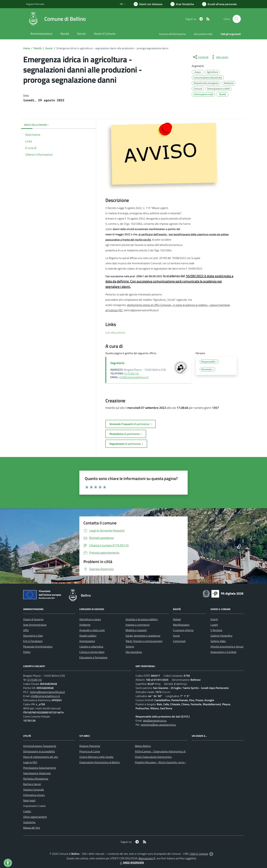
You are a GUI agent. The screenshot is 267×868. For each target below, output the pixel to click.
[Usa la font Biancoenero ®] (148, 4)
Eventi (214, 619)
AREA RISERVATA (131, 863)
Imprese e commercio (138, 625)
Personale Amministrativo (38, 646)
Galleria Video (218, 641)
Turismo (130, 646)
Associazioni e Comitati (223, 652)
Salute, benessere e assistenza (143, 636)
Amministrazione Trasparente (40, 746)
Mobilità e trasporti (136, 630)
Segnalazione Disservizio (37, 773)
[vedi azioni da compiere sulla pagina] (219, 57)
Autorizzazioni (87, 641)
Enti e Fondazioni (33, 641)
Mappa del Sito (32, 828)
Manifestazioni (181, 625)
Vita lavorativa (134, 652)
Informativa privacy (34, 795)
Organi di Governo (33, 619)
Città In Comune (199, 854)
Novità (38, 48)
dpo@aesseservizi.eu (155, 721)
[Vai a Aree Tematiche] (182, 4)
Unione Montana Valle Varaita (96, 757)
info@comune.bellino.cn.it (134, 377)
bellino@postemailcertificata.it (48, 692)
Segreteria (117, 363)
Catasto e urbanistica (91, 646)
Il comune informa (183, 630)
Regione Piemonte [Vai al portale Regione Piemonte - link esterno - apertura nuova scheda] (35, 4)
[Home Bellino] (56, 19)
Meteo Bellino (143, 746)
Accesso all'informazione (172, 34)
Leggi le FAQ (30, 762)
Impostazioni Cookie (34, 806)
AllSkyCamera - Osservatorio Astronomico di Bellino (164, 751)
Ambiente (85, 625)
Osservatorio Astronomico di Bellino (100, 762)
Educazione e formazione (93, 657)
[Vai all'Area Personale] (219, 4)
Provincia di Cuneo (90, 751)
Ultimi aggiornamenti (35, 817)
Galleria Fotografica (221, 636)
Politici (27, 652)
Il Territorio (216, 630)
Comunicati (179, 641)
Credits (27, 811)
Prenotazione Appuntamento (40, 768)
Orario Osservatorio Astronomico (153, 757)
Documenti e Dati (33, 636)
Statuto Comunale (34, 790)
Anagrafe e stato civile (92, 630)
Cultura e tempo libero (92, 652)
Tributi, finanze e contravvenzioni (144, 641)
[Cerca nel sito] (237, 19)
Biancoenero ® (147, 858)
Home (27, 48)
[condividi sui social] (200, 57)
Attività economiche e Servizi (227, 646)
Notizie (177, 619)
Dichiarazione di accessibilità (39, 751)
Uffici (26, 630)
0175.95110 (132, 373)
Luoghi (214, 625)
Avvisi (49, 48)
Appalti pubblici (88, 636)
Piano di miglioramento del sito (41, 757)
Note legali (29, 800)
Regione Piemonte (90, 746)
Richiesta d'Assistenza (36, 779)
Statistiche (29, 822)
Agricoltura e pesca (90, 619)
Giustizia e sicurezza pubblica (142, 619)
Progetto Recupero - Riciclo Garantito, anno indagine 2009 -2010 (172, 762)
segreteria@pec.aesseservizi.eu (158, 725)
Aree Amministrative (35, 625)
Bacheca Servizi (32, 784)
